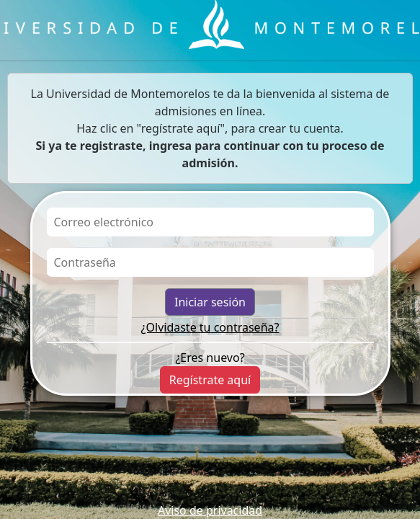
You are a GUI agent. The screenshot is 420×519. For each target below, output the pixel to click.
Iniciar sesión (210, 302)
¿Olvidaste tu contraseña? (210, 327)
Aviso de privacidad (210, 510)
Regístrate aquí (210, 380)
